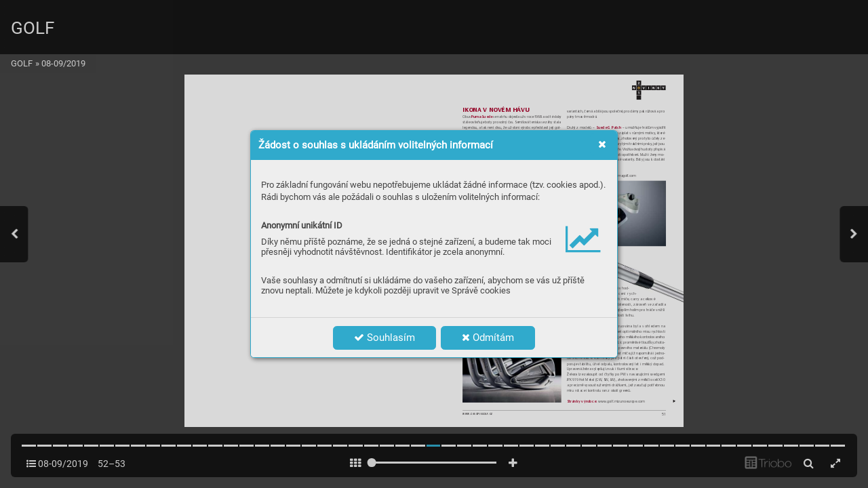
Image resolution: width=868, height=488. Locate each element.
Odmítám (488, 338)
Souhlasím (384, 338)
